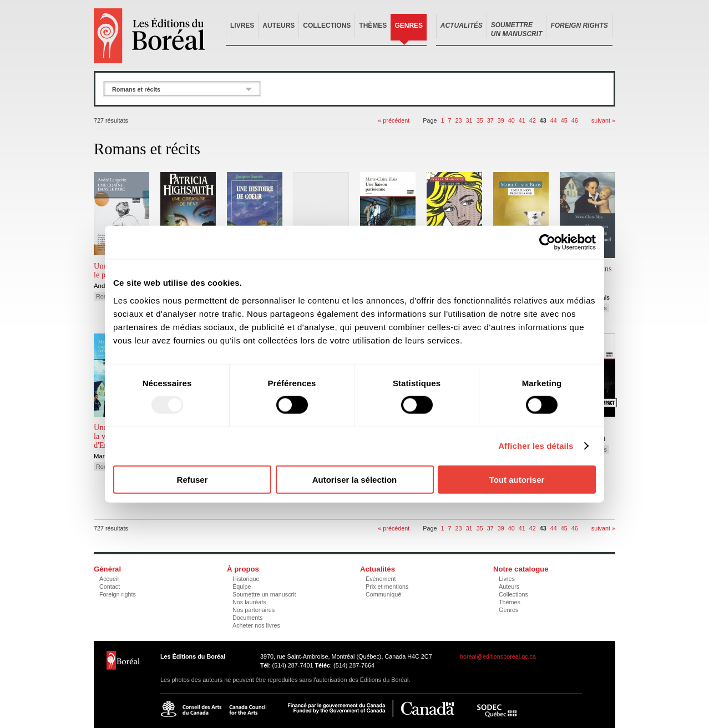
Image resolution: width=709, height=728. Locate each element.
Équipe (242, 587)
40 (512, 120)
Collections (327, 26)
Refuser (193, 479)
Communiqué (383, 594)
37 (490, 120)
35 (480, 120)
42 (533, 120)
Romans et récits (136, 89)
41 (522, 120)
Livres (242, 26)
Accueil (109, 579)
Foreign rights (118, 594)
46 (575, 120)
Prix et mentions (387, 587)
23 (459, 120)
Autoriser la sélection (355, 479)
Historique (246, 579)
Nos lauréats (249, 602)
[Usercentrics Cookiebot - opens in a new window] (547, 242)
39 (501, 120)
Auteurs (278, 26)
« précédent (394, 120)
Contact (110, 587)
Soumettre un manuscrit (264, 594)
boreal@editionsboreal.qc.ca (498, 656)
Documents (248, 618)
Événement (381, 579)
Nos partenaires (254, 610)
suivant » (603, 120)
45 (564, 120)
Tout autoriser (517, 479)
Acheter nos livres (256, 625)
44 (554, 120)
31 (469, 120)
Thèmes (373, 26)
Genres (409, 26)
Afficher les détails (536, 446)
